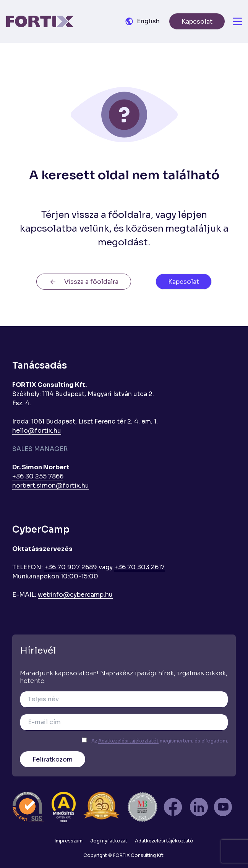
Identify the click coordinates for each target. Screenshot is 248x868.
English (148, 21)
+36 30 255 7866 (38, 476)
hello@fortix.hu (37, 431)
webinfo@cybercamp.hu (75, 595)
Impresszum (69, 841)
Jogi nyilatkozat (109, 841)
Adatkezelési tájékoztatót (128, 741)
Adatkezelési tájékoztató (164, 841)
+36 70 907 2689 (71, 567)
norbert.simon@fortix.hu (51, 486)
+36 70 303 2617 (139, 567)
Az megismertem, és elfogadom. (160, 741)
